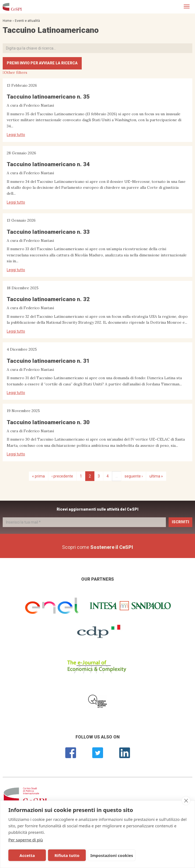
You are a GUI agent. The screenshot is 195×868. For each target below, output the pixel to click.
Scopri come (97, 547)
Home (7, 21)
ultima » (156, 476)
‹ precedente (62, 476)
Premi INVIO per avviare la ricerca (42, 63)
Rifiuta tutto (65, 855)
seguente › (134, 476)
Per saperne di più (26, 840)
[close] (186, 801)
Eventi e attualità (27, 21)
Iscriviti (180, 522)
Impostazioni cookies (109, 855)
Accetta (27, 855)
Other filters (16, 72)
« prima (38, 476)
